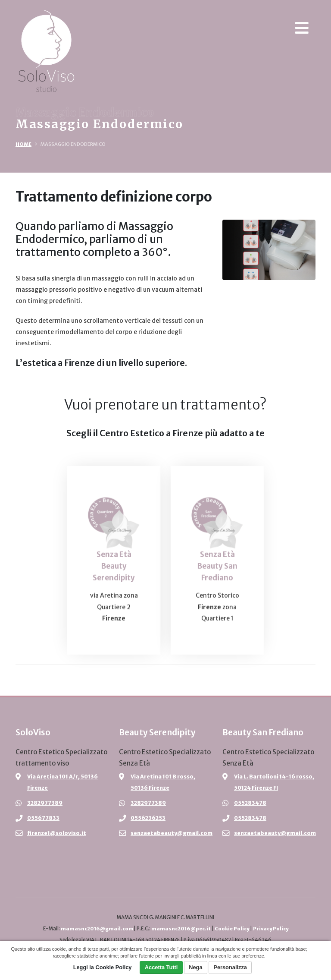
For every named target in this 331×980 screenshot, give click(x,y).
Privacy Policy (271, 929)
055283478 (251, 803)
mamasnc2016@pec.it (180, 929)
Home (23, 144)
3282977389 (45, 803)
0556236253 (149, 818)
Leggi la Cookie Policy (103, 967)
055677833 (44, 818)
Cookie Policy (231, 929)
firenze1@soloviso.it (57, 833)
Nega (195, 967)
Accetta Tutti (161, 967)
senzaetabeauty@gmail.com (172, 833)
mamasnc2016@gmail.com (96, 929)
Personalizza (230, 967)
